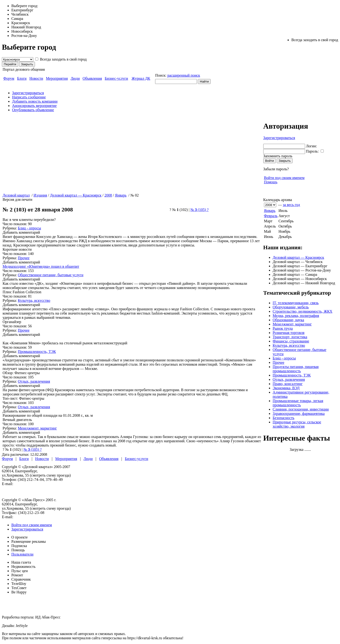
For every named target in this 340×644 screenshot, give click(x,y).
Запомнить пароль (278, 156)
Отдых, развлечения (289, 379)
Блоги (22, 78)
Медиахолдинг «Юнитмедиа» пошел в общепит (41, 266)
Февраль (271, 216)
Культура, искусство (289, 345)
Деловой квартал (16, 195)
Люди (75, 78)
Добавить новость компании (35, 101)
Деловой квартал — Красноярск (298, 257)
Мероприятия (57, 78)
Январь (270, 211)
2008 (108, 195)
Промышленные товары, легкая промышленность (298, 403)
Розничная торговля (289, 333)
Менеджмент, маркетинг (292, 324)
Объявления (92, 78)
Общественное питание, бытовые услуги (51, 275)
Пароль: (312, 151)
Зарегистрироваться (28, 93)
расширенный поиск (184, 75)
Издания (40, 195)
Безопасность (284, 418)
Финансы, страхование (291, 341)
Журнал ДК (141, 78)
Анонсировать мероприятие (34, 106)
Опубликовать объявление (33, 110)
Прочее (278, 362)
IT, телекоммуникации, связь (296, 303)
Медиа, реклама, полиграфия (296, 316)
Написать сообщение (29, 97)
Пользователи (22, 554)
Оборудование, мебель (291, 307)
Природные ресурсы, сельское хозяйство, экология (297, 424)
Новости (36, 78)
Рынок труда (283, 328)
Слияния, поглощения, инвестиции (301, 409)
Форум (9, 78)
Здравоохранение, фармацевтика (299, 414)
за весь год (291, 205)
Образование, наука (288, 320)
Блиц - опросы (284, 358)
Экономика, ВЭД (286, 388)
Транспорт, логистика (290, 337)
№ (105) (199, 210)
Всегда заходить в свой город (63, 59)
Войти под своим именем (284, 178)
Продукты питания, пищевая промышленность (296, 369)
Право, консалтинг (288, 384)
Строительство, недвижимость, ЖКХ (303, 311)
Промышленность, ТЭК (292, 375)
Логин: (312, 146)
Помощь (271, 182)
